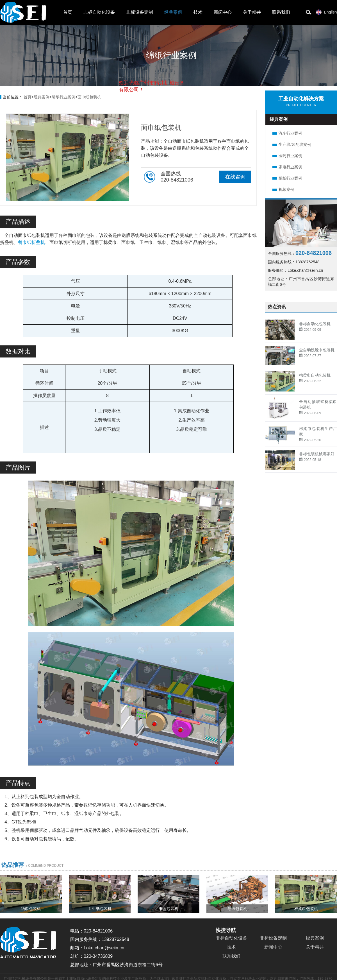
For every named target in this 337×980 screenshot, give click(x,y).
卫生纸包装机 (100, 909)
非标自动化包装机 (315, 324)
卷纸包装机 (237, 909)
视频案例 (286, 189)
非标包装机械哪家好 (317, 454)
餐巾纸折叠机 (31, 242)
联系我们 (281, 12)
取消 (139, 113)
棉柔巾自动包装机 (315, 375)
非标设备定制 (140, 12)
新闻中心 (223, 12)
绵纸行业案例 (290, 178)
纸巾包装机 (31, 909)
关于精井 (252, 12)
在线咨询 (235, 177)
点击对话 (174, 113)
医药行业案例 (290, 156)
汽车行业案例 (290, 133)
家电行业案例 (290, 167)
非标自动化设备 (99, 12)
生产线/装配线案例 (295, 144)
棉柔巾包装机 (306, 909)
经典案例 (173, 12)
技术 (198, 12)
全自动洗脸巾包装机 (317, 350)
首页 (68, 12)
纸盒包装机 (168, 909)
